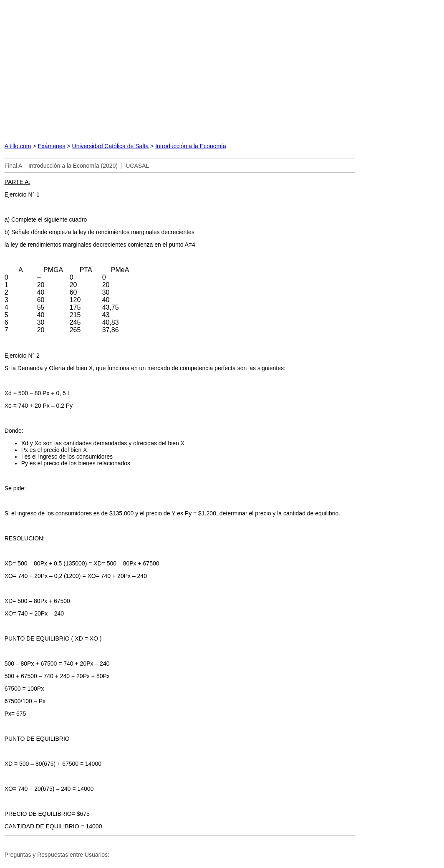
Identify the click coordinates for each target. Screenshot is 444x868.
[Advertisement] (180, 69)
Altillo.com (18, 146)
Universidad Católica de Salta (111, 146)
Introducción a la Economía (191, 146)
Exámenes (51, 146)
